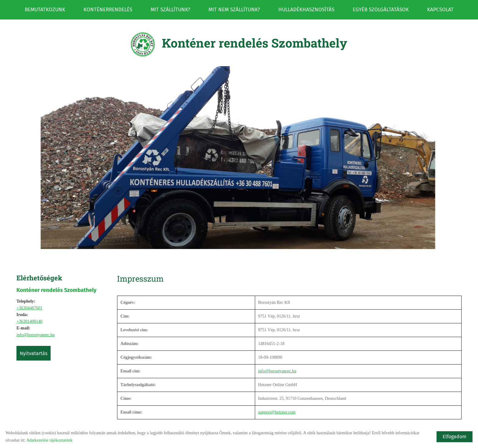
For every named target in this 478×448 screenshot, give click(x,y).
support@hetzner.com (277, 395)
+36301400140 (29, 305)
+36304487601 (29, 291)
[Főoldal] (143, 28)
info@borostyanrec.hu (36, 318)
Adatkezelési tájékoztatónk (49, 440)
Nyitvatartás (34, 337)
